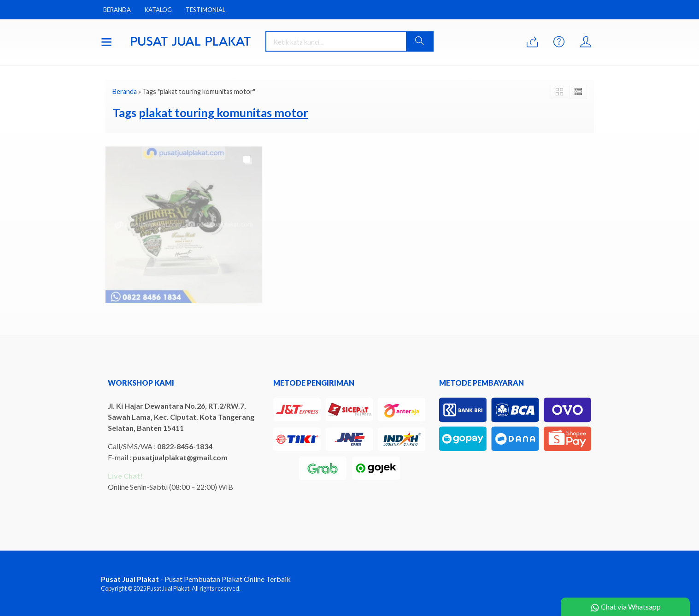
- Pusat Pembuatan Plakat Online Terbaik (196, 579)
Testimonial (206, 10)
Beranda (117, 10)
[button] (419, 41)
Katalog (158, 10)
